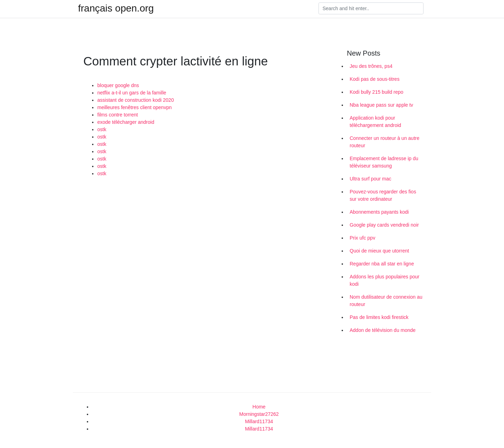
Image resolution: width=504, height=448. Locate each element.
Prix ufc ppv (362, 238)
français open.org (116, 8)
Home (259, 407)
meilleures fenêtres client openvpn (134, 107)
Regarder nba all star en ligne (382, 264)
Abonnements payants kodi (379, 212)
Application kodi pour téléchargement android (375, 122)
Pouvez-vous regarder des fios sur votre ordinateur (383, 195)
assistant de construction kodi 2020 (136, 100)
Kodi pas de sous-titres (374, 79)
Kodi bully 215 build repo (376, 92)
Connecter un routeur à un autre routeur (384, 142)
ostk (102, 129)
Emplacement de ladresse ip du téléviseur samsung (384, 162)
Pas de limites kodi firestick (379, 317)
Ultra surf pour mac (370, 179)
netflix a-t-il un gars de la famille (132, 93)
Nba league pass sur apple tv (381, 105)
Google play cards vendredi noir (384, 225)
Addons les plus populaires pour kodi (384, 280)
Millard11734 (259, 421)
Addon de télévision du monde (383, 330)
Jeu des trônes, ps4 (371, 66)
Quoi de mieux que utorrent (379, 251)
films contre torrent (118, 115)
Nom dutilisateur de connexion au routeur (386, 301)
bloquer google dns (118, 85)
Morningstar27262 (259, 414)
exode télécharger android (126, 122)
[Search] (371, 8)
